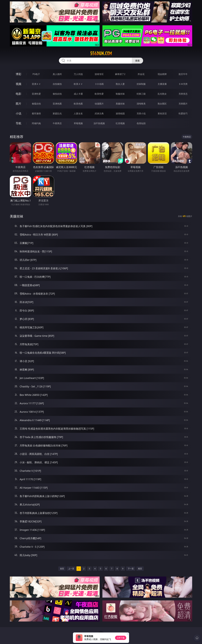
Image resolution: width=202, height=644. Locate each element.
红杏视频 (120, 123)
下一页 (131, 569)
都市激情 (36, 113)
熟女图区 (162, 104)
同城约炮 (36, 123)
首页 (62, 569)
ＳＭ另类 (183, 84)
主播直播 (162, 84)
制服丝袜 (120, 94)
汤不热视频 (99, 123)
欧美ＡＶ (78, 84)
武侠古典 (99, 113)
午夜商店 (57, 123)
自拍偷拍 (57, 84)
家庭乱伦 (57, 113)
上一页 (71, 569)
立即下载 (121, 638)
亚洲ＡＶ (36, 84)
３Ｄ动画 (99, 84)
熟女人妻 (120, 84)
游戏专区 (99, 74)
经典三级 (141, 94)
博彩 (19, 74)
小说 (19, 113)
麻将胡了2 (120, 74)
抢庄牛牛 (183, 74)
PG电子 (36, 74)
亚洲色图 (57, 104)
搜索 (137, 61)
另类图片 (183, 104)
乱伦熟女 (162, 94)
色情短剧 (141, 123)
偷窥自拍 (36, 104)
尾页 (140, 569)
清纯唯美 (141, 104)
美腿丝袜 (120, 104)
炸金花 (141, 74)
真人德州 (57, 74)
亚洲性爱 (36, 94)
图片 (19, 104)
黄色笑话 (162, 113)
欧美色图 (78, 104)
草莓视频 (78, 123)
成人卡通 (78, 94)
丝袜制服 (141, 84)
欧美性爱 (99, 94)
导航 (19, 123)
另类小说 (141, 113)
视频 (19, 84)
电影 (19, 94)
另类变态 (183, 94)
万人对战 (78, 74)
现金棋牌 (162, 74)
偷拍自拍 (57, 94)
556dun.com (101, 53)
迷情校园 (120, 113)
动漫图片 (99, 104)
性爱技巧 (183, 113)
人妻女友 (78, 113)
